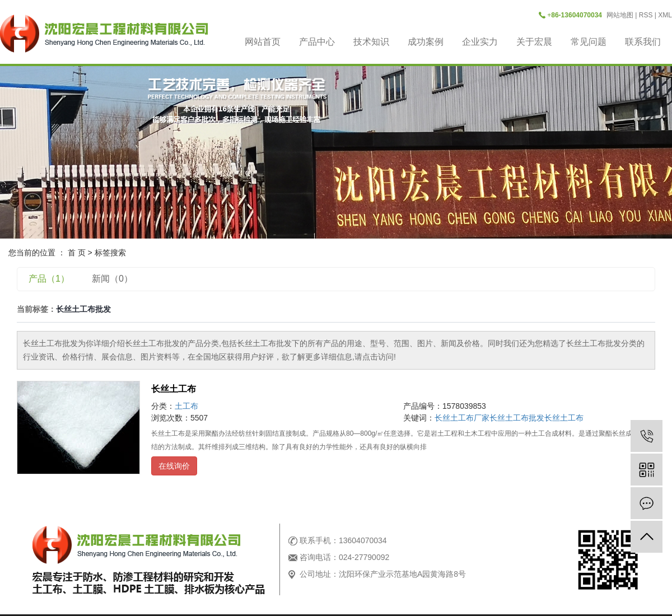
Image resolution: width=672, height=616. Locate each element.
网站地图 (620, 15)
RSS (646, 15)
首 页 (77, 253)
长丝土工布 (174, 389)
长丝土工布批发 (517, 418)
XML (665, 15)
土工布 (186, 406)
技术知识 (371, 42)
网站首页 (263, 42)
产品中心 (317, 42)
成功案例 (426, 42)
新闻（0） (112, 279)
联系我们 (643, 42)
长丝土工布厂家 (462, 418)
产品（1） (49, 279)
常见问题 (589, 42)
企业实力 (480, 42)
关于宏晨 (534, 42)
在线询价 (174, 466)
